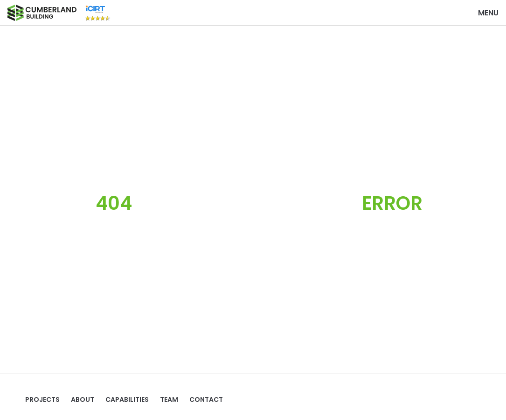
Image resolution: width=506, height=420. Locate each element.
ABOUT (83, 399)
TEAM (169, 399)
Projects (42, 399)
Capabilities (127, 399)
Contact (206, 399)
